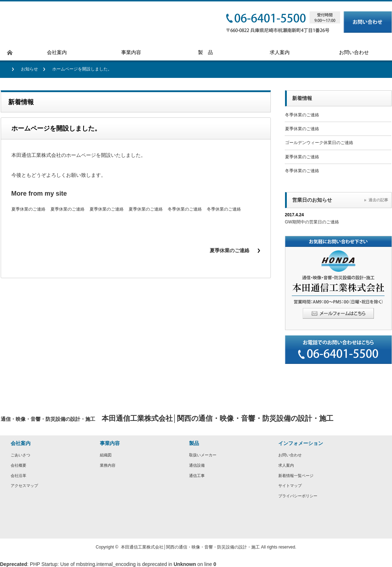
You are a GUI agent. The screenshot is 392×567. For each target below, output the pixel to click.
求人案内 (286, 465)
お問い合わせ (290, 455)
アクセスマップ (24, 486)
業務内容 (108, 465)
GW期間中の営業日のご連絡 (312, 222)
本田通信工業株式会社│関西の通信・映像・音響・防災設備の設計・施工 (190, 547)
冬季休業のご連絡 (185, 209)
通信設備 (197, 465)
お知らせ (29, 69)
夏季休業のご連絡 (28, 209)
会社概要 (18, 465)
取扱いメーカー (203, 455)
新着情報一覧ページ (296, 476)
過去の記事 (378, 200)
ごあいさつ (20, 455)
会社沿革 (18, 476)
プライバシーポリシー (298, 496)
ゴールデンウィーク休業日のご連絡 (319, 143)
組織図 (106, 455)
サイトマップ (290, 486)
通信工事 (197, 476)
